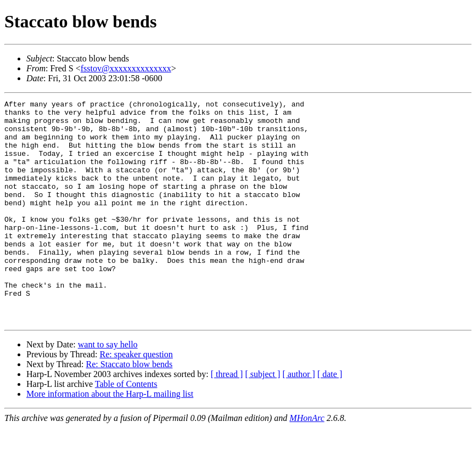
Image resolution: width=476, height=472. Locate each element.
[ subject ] (262, 418)
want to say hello (108, 389)
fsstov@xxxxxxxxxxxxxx (126, 68)
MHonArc (307, 462)
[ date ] (330, 418)
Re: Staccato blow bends (130, 409)
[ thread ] (227, 418)
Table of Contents (126, 428)
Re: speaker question (136, 399)
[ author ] (299, 418)
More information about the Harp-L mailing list (110, 438)
